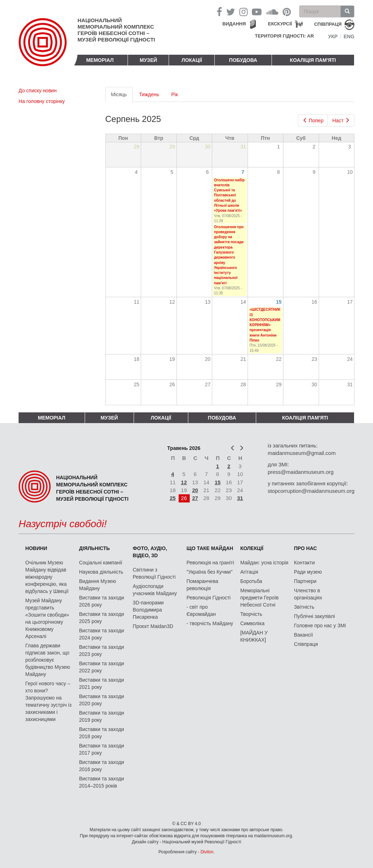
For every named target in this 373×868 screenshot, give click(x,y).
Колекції (252, 548)
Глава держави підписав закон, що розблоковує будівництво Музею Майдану (48, 660)
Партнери (305, 581)
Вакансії (304, 635)
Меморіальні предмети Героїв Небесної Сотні (259, 598)
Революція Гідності (208, 598)
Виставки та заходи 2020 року (101, 700)
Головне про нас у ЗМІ (320, 626)
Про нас (305, 548)
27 (195, 498)
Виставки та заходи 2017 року (101, 749)
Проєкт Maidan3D (153, 626)
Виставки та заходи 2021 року (101, 683)
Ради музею (308, 572)
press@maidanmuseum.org (300, 472)
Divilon (207, 852)
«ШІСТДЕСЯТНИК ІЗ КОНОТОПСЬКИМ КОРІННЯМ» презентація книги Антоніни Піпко (265, 325)
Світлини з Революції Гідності (154, 573)
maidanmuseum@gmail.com (302, 453)
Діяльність (94, 548)
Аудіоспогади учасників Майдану (155, 590)
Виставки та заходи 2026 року (101, 601)
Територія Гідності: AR (285, 36)
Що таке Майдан (210, 548)
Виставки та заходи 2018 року (101, 733)
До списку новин (38, 90)
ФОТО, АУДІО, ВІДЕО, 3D (150, 552)
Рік (175, 94)
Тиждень (149, 94)
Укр (333, 36)
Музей (148, 60)
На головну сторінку (42, 101)
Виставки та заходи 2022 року (101, 667)
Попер (313, 121)
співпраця (328, 24)
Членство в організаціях (308, 594)
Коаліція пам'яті (313, 60)
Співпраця (306, 644)
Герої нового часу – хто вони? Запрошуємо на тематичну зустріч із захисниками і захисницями (48, 701)
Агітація (249, 572)
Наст (341, 121)
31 (240, 498)
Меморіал (100, 60)
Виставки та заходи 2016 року (101, 766)
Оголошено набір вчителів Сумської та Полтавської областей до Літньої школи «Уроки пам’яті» (229, 195)
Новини (36, 548)
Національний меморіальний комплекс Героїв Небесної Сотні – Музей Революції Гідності (116, 30)
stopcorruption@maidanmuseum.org (311, 491)
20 (195, 490)
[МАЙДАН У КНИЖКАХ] (254, 636)
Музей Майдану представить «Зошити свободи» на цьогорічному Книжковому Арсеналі (47, 618)
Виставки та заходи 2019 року (101, 716)
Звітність (304, 607)
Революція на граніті (210, 563)
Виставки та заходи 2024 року (101, 634)
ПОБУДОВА (243, 60)
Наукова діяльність (101, 572)
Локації (192, 60)
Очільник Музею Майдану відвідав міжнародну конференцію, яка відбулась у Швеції (47, 577)
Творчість (251, 614)
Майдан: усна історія (264, 563)
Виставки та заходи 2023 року (101, 651)
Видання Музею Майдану (97, 585)
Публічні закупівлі (315, 616)
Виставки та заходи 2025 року (101, 618)
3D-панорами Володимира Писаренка (148, 610)
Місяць (122, 96)
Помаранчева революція (202, 585)
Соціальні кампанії (101, 563)
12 (184, 482)
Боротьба (251, 581)
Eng (349, 36)
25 (173, 498)
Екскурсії (280, 24)
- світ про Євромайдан (201, 610)
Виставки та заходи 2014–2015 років (101, 782)
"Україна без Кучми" (210, 572)
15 (279, 302)
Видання (234, 24)
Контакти (304, 563)
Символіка (252, 623)
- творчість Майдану (210, 623)
